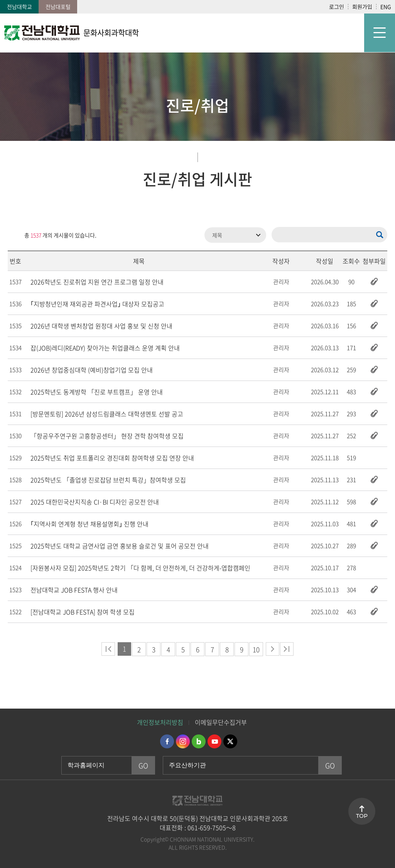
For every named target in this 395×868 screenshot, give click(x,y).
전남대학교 (19, 7)
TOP (362, 816)
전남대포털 (58, 7)
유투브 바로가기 (214, 741)
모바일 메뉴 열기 (380, 33)
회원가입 (362, 7)
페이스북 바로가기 (167, 741)
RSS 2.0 (14, 235)
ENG (386, 7)
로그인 (337, 7)
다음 (273, 649)
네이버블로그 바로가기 (199, 741)
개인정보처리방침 (160, 722)
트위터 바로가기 (230, 741)
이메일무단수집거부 (221, 722)
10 (256, 649)
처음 (108, 649)
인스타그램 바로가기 (183, 741)
